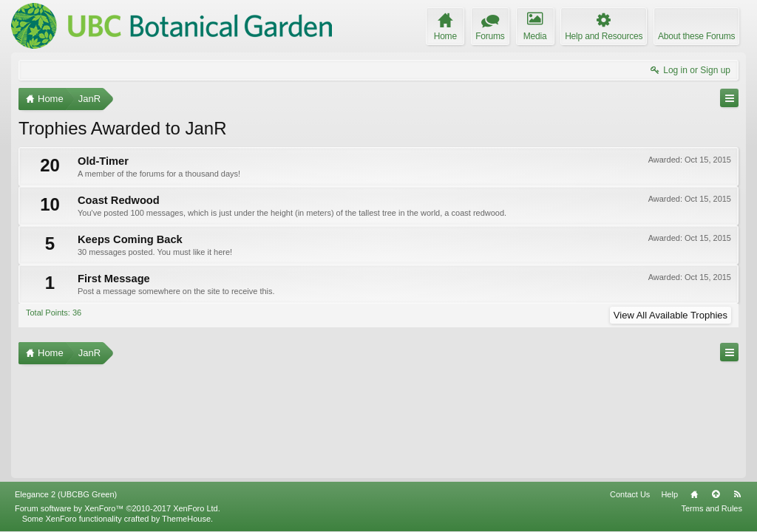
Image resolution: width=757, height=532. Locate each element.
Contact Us (630, 494)
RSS (737, 494)
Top (716, 494)
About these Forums (696, 36)
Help (669, 494)
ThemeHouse (186, 519)
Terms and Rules (712, 508)
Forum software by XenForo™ (118, 508)
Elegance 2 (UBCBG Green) (66, 494)
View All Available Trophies (671, 315)
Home (694, 494)
